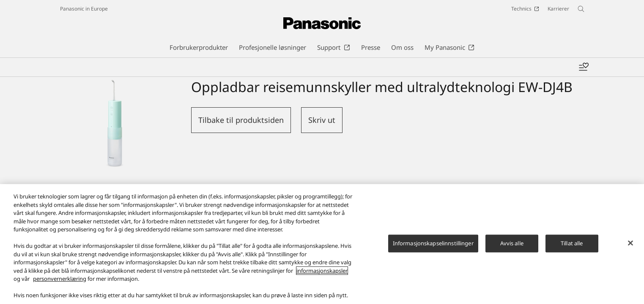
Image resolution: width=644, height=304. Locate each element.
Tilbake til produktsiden (241, 120)
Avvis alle (512, 250)
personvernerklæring (60, 286)
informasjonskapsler (322, 278)
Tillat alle (572, 250)
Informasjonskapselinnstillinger (433, 250)
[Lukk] (630, 250)
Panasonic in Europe (84, 9)
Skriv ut (322, 120)
